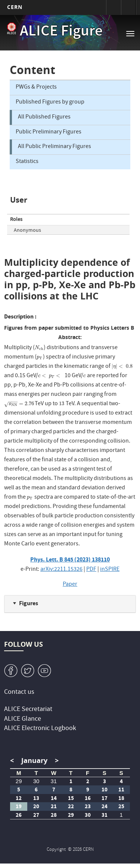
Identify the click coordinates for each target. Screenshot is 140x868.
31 (54, 781)
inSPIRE (110, 570)
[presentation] (39, 348)
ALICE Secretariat (28, 710)
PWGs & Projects (36, 87)
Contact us (19, 692)
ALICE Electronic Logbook (40, 729)
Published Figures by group (50, 102)
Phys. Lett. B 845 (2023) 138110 (70, 559)
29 (19, 781)
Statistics (27, 162)
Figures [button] (29, 603)
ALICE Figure (61, 32)
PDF (91, 570)
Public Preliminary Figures (49, 132)
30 (36, 781)
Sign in (113, 7)
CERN (15, 7)
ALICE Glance (23, 719)
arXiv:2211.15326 (61, 570)
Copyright (57, 850)
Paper (70, 585)
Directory (128, 7)
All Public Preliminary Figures (55, 147)
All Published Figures (44, 117)
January (34, 761)
